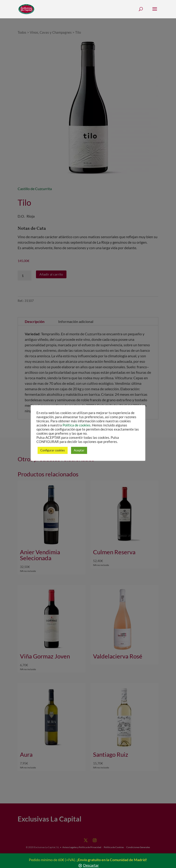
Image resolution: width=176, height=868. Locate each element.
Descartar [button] (91, 865)
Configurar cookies (53, 450)
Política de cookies (77, 425)
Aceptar (79, 450)
